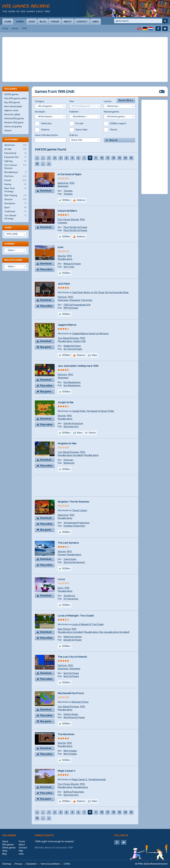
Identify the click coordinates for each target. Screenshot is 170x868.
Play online (46, 269)
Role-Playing (64, 629)
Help (21, 851)
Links (95, 21)
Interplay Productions (74, 526)
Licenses (9, 244)
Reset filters (126, 100)
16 (37, 164)
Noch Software (71, 673)
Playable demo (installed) (70, 455)
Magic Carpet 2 (67, 771)
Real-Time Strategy (15, 190)
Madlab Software (72, 346)
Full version (87, 300)
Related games (13, 260)
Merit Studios (70, 751)
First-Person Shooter (68, 220)
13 (119, 158)
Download (46, 191)
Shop (32, 21)
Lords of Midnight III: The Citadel (88, 624)
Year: (72, 101)
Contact (82, 21)
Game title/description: (47, 135)
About (68, 21)
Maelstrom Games (73, 637)
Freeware (62, 223)
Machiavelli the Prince (71, 693)
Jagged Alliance (67, 325)
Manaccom (69, 463)
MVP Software (71, 308)
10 (102, 158)
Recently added (12, 115)
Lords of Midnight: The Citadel (76, 616)
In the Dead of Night (70, 174)
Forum (55, 21)
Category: (40, 101)
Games (20, 21)
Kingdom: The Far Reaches (73, 502)
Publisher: (74, 112)
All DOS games (11, 94)
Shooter (62, 256)
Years (8, 227)
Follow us (121, 835)
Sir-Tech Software (73, 349)
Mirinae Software (72, 264)
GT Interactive (71, 599)
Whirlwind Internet (159, 864)
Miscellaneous (15, 172)
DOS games (9, 835)
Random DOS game (14, 123)
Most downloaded (13, 107)
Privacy (19, 864)
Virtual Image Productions (77, 523)
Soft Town (69, 267)
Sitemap (7, 864)
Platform (62, 297)
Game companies (13, 127)
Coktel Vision (70, 559)
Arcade (15, 149)
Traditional (15, 212)
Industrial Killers (67, 211)
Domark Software (73, 640)
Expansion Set (15, 157)
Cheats (8, 131)
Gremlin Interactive (73, 423)
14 (125, 158)
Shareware (63, 186)
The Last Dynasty (68, 543)
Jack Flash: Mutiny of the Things (88, 293)
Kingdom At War (67, 443)
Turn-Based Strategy (68, 338)
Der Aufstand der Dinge (117, 293)
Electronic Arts (71, 427)
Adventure (63, 183)
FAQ (84, 341)
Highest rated (11, 111)
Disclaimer (31, 864)
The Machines (66, 734)
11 (108, 158)
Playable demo (65, 259)
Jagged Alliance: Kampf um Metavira (90, 334)
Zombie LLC (69, 596)
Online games (9, 848)
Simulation (15, 204)
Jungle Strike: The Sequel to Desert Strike (93, 411)
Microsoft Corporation (56, 848)
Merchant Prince (80, 702)
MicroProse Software (74, 717)
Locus (61, 579)
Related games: (112, 112)
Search (113, 140)
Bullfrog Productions (74, 792)
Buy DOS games (12, 102)
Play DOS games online (16, 98)
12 (114, 158)
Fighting (15, 161)
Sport (61, 588)
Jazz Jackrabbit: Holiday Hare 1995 (78, 366)
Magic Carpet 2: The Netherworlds (89, 780)
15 (131, 158)
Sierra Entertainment (74, 562)
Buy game (46, 347)
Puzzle (15, 180)
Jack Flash (64, 284)
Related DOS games (14, 119)
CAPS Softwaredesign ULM (77, 305)
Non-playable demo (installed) (114, 632)
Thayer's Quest (80, 510)
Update (77, 341)
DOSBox (66, 200)
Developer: (40, 112)
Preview (62, 555)
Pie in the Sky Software (75, 227)
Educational (15, 153)
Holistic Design (71, 714)
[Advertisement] (85, 59)
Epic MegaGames (72, 382)
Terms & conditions (50, 864)
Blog (43, 21)
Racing (15, 184)
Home (8, 21)
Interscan (68, 460)
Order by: (74, 135)
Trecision (68, 191)
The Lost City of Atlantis (72, 657)
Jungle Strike (66, 402)
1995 (72, 183)
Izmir (61, 247)
